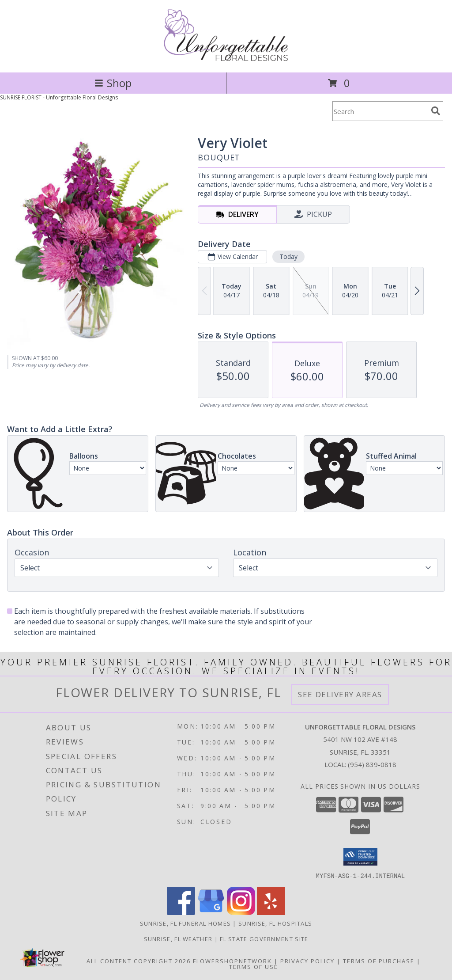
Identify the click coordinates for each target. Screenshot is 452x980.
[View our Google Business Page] (211, 912)
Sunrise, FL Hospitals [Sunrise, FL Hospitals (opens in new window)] (275, 923)
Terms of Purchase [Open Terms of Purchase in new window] (379, 961)
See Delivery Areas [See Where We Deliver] (340, 694)
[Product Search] (380, 111)
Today (288, 256)
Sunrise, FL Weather (178, 938)
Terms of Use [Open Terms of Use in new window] (254, 966)
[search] (436, 111)
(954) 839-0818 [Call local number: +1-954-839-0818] (372, 764)
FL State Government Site (264, 938)
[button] (360, 857)
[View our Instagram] (241, 912)
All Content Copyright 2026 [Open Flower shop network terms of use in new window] (139, 961)
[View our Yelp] (271, 912)
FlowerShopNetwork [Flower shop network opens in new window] (232, 961)
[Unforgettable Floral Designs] (226, 59)
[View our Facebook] (181, 912)
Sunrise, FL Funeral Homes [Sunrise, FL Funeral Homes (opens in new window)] (186, 923)
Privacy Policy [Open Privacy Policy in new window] (307, 961)
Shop (113, 83)
